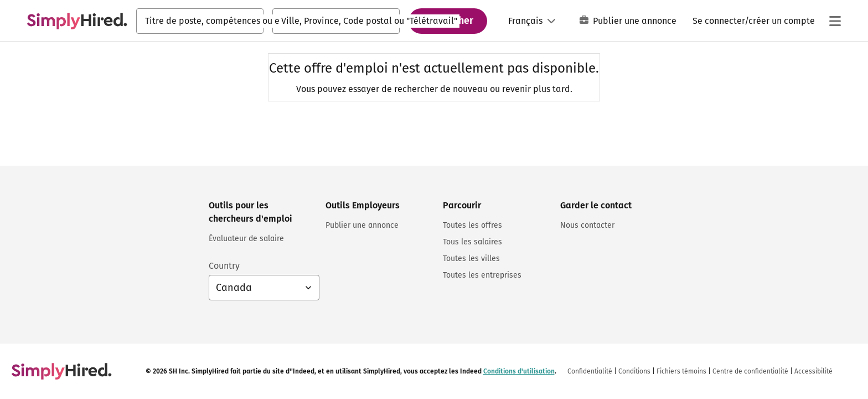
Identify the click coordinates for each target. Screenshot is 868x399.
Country (224, 266)
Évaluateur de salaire (246, 239)
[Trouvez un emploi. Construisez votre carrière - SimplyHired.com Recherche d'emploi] (77, 21)
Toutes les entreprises (482, 275)
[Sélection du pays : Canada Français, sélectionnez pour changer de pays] (264, 288)
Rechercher (448, 21)
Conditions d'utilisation (519, 371)
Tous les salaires (472, 242)
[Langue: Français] (532, 21)
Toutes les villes (471, 259)
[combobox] (200, 21)
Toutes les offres (472, 225)
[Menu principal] (835, 21)
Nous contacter (587, 225)
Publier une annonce (628, 21)
